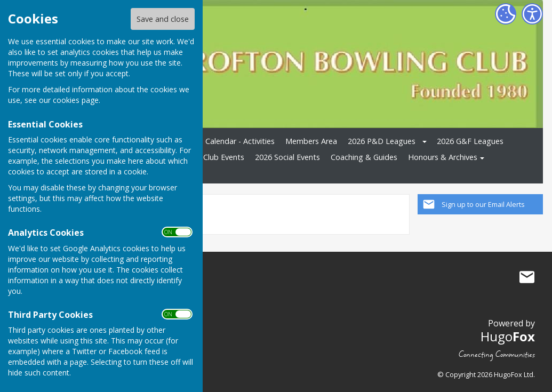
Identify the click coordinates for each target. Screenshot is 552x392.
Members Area (311, 141)
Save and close (163, 19)
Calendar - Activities (240, 141)
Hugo (508, 336)
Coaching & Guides (364, 157)
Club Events (224, 157)
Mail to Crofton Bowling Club (527, 277)
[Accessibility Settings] (532, 14)
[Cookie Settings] (506, 14)
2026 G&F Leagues (470, 141)
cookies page (76, 100)
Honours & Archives (443, 157)
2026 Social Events (287, 157)
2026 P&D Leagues (382, 141)
